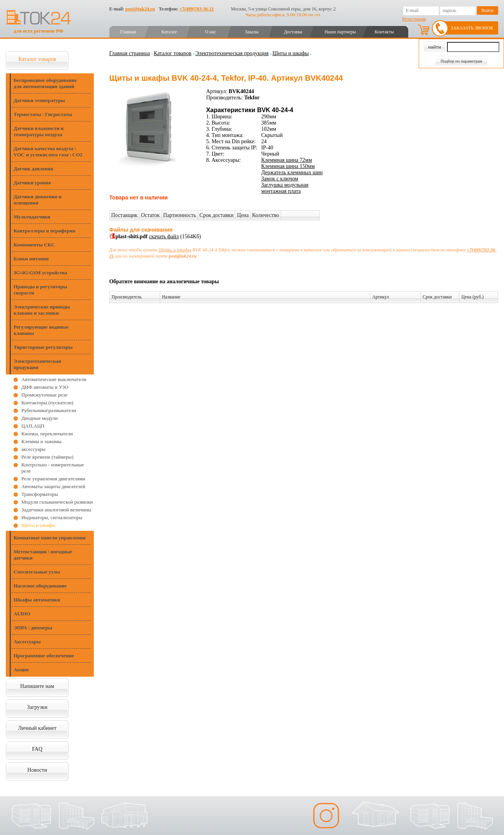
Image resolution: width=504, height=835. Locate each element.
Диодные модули (40, 418)
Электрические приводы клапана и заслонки (42, 310)
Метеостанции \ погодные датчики (43, 555)
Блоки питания (31, 259)
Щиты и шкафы (38, 525)
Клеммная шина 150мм (288, 166)
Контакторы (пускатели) (47, 403)
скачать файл (164, 236)
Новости (37, 770)
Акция (21, 670)
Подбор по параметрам (461, 61)
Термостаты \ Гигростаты (43, 114)
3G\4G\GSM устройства (41, 273)
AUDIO (22, 614)
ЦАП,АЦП (33, 426)
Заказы (252, 32)
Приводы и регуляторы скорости (40, 290)
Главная (128, 32)
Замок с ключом (280, 179)
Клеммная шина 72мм (287, 160)
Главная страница (130, 53)
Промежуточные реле (44, 395)
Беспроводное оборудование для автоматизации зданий (45, 83)
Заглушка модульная (285, 185)
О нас (211, 32)
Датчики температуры (39, 100)
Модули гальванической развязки (57, 502)
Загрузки (37, 707)
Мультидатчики (32, 217)
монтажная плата (281, 191)
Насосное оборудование (40, 586)
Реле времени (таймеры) (47, 457)
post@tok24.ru (140, 9)
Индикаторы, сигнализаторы (52, 517)
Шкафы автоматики (37, 600)
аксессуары (34, 449)
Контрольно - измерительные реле (53, 468)
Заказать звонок (472, 28)
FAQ (37, 749)
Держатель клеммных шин (292, 172)
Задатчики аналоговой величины (56, 510)
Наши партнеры (340, 32)
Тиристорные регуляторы (43, 347)
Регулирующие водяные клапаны (41, 330)
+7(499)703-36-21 (197, 9)
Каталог (169, 32)
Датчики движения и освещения (37, 200)
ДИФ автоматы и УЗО (45, 387)
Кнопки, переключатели (47, 434)
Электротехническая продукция (37, 364)
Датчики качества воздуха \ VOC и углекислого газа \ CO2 (48, 152)
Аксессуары (27, 642)
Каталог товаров (37, 59)
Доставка (293, 32)
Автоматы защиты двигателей (53, 486)
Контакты (384, 32)
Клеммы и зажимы (41, 441)
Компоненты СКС (34, 245)
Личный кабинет (37, 728)
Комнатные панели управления (50, 538)
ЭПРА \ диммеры (33, 628)
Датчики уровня (32, 183)
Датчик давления (33, 169)
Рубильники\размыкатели (49, 410)
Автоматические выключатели (54, 379)
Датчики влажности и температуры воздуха (39, 131)
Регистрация (414, 19)
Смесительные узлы (37, 572)
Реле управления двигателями (53, 479)
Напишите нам (37, 686)
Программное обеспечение (44, 656)
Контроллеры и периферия (44, 231)
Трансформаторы (40, 494)
